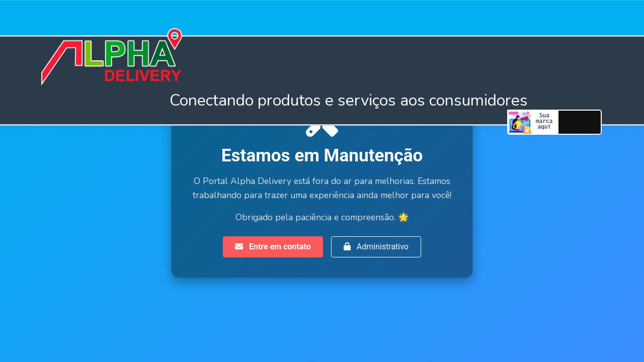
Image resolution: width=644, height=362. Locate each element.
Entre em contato (273, 247)
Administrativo (376, 247)
